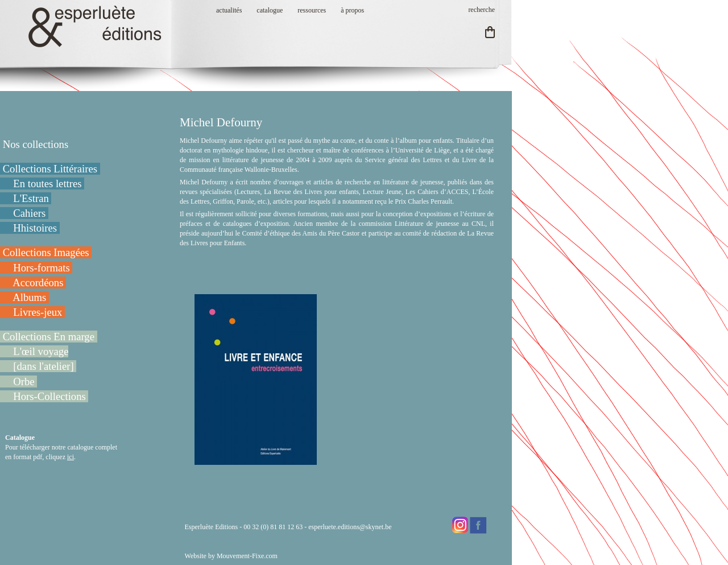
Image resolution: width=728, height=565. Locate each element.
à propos (352, 10)
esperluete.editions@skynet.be (350, 527)
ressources (312, 10)
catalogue (270, 10)
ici (71, 457)
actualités (229, 10)
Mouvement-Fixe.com (247, 556)
